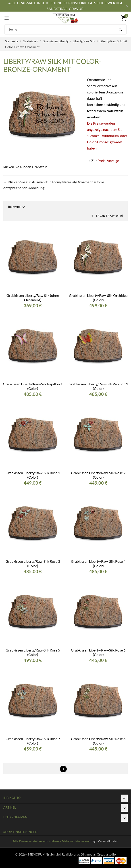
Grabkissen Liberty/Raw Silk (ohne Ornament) (33, 298)
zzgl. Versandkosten (105, 841)
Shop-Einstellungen (20, 832)
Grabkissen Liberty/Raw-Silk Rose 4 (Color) (98, 563)
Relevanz (14, 207)
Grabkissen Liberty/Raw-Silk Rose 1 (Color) (33, 475)
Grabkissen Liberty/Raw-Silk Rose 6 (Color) (98, 652)
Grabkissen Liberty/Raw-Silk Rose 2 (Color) (98, 475)
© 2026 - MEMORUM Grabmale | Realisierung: (48, 854)
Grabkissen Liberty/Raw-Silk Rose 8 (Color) (98, 741)
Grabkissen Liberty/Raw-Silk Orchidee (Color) (98, 298)
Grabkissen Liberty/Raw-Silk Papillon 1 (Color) (33, 386)
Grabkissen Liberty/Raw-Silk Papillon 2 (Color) (98, 386)
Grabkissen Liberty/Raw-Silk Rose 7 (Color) (33, 741)
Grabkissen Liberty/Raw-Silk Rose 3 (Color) (33, 563)
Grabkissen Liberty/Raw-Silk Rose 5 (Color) (33, 652)
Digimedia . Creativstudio (98, 854)
